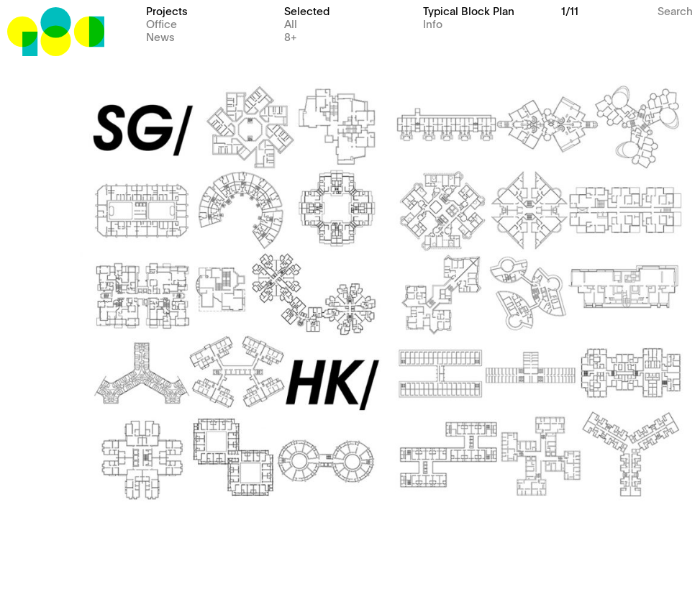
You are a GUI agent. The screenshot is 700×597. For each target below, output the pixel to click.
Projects (167, 10)
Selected (307, 10)
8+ (291, 36)
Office (162, 23)
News (160, 36)
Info (433, 23)
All (291, 23)
